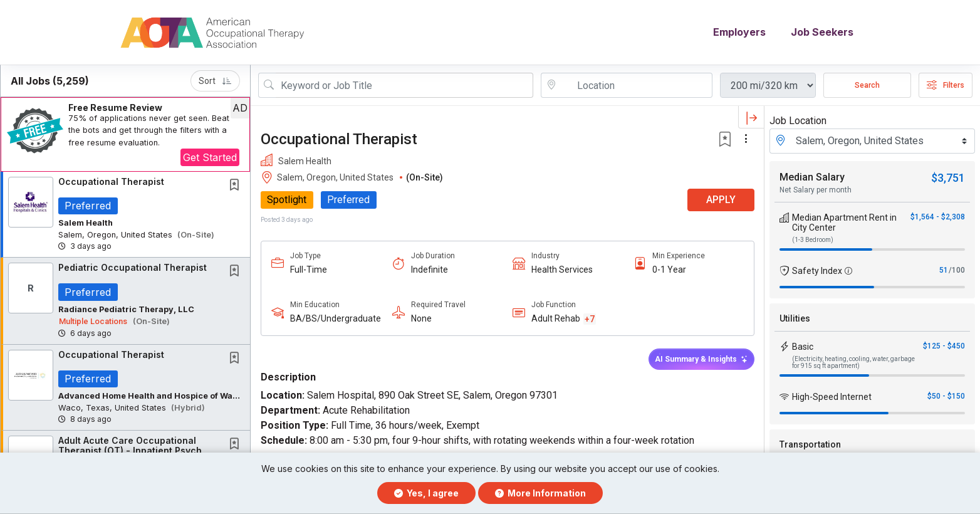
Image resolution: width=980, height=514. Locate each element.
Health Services (562, 270)
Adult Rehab (556, 319)
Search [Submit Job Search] (867, 85)
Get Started (210, 157)
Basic (803, 347)
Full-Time (309, 270)
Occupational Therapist (111, 181)
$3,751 (948, 178)
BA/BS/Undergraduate (336, 319)
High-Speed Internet (832, 397)
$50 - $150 (946, 396)
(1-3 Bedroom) (813, 240)
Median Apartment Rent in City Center (844, 223)
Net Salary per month (816, 190)
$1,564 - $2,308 (938, 217)
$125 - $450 (944, 346)
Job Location (798, 121)
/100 (957, 270)
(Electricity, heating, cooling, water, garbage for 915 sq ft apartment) (853, 362)
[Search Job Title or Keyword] (404, 85)
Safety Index (817, 271)
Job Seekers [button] (822, 33)
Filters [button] (946, 85)
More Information (540, 493)
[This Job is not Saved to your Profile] (237, 186)
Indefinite (429, 270)
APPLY (720, 200)
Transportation (810, 444)
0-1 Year (669, 270)
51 (944, 270)
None (421, 319)
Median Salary (812, 177)
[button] (125, 134)
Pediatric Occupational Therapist (133, 268)
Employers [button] (739, 33)
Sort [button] (215, 81)
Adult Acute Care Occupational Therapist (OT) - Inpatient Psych (130, 446)
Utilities (795, 318)
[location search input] (635, 85)
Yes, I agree (426, 493)
